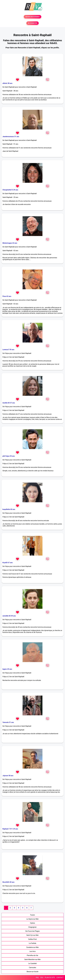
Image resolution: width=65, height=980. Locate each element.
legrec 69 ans (7, 669)
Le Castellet (32, 963)
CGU (42, 977)
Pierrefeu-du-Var (33, 955)
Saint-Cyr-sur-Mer (32, 935)
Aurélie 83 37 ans (9, 403)
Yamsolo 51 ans (8, 722)
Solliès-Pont (33, 939)
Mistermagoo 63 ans (10, 243)
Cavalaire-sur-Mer (33, 947)
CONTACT (60, 977)
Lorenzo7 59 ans (8, 350)
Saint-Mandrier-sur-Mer (32, 959)
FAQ (37, 977)
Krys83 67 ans (8, 563)
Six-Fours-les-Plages (32, 931)
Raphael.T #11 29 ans (10, 829)
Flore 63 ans (7, 296)
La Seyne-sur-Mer (32, 919)
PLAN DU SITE (50, 977)
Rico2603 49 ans (8, 882)
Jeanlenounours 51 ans (11, 137)
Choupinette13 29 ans (10, 190)
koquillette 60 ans (9, 509)
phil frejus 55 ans (9, 456)
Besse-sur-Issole (32, 972)
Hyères (32, 923)
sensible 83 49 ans (9, 616)
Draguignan (32, 927)
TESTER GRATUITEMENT (33, 17)
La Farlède (32, 943)
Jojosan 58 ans (8, 776)
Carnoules (32, 968)
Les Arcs (32, 951)
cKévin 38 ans (7, 83)
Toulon (33, 915)
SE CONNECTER (32, 23)
